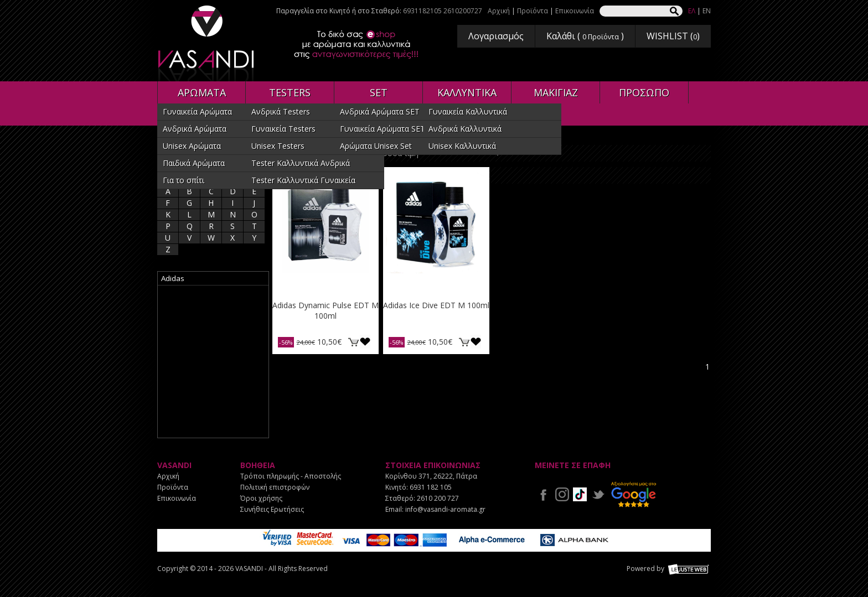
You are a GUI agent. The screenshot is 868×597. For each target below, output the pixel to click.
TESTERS (290, 92)
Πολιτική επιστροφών (275, 487)
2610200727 (463, 11)
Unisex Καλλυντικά (462, 146)
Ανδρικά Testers (281, 111)
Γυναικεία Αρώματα (197, 111)
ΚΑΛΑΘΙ (353, 342)
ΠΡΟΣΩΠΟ (644, 92)
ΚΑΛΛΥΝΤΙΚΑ (467, 92)
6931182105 (422, 11)
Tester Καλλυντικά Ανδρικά (301, 163)
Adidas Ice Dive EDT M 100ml (436, 305)
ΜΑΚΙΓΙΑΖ (556, 92)
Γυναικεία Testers (283, 129)
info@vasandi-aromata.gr (445, 509)
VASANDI (207, 43)
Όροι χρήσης (261, 498)
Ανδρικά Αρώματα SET (380, 111)
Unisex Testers (278, 146)
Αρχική (499, 11)
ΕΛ (692, 11)
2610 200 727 (438, 498)
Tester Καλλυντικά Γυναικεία (303, 180)
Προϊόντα (533, 11)
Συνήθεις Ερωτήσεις (272, 509)
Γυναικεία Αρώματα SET (383, 129)
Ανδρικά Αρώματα (195, 129)
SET (379, 92)
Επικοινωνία (575, 11)
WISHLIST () (673, 36)
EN (707, 11)
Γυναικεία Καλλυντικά (468, 111)
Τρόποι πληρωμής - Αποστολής (291, 476)
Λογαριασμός (496, 36)
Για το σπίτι (184, 180)
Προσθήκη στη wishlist (365, 342)
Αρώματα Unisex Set (376, 146)
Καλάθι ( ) (585, 36)
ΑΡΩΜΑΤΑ (202, 92)
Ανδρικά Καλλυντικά (465, 129)
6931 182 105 (431, 487)
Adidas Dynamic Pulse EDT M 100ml (325, 310)
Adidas (173, 278)
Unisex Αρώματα (192, 146)
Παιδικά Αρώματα (194, 163)
